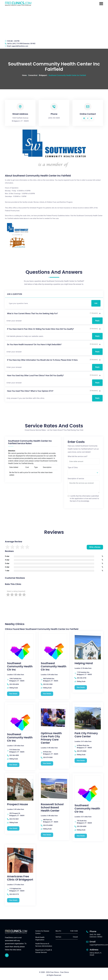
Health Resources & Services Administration (44, 945)
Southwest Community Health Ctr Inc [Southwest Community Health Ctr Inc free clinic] (20, 666)
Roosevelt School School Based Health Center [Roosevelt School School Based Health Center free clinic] (52, 808)
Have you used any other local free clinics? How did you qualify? (35, 375)
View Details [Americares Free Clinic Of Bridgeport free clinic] (13, 900)
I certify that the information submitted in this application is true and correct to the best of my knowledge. (84, 498)
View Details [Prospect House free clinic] (13, 828)
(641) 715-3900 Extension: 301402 (24, 44)
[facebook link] (7, 955)
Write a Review (95, 547)
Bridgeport (43, 75)
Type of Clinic (73, 467)
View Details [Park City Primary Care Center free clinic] (81, 761)
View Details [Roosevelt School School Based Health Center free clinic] (47, 835)
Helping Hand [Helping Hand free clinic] (84, 663)
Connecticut (33, 75)
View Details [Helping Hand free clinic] (81, 687)
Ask (96, 303)
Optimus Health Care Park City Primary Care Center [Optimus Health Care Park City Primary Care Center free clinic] (51, 738)
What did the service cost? (78, 456)
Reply (97, 321)
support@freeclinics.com (20, 46)
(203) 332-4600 (54, 118)
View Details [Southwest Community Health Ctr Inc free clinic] (13, 694)
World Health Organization (40, 939)
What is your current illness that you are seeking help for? (32, 313)
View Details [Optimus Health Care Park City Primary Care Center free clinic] (47, 763)
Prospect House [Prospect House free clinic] (17, 804)
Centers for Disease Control (42, 932)
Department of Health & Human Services (44, 951)
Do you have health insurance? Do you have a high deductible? (34, 344)
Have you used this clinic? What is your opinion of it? (30, 391)
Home (24, 75)
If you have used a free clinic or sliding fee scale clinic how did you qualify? (40, 329)
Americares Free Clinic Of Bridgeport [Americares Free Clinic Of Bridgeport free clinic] (20, 878)
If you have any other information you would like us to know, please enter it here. (43, 360)
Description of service (76, 479)
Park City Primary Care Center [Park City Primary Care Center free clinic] (86, 735)
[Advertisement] (54, 23)
